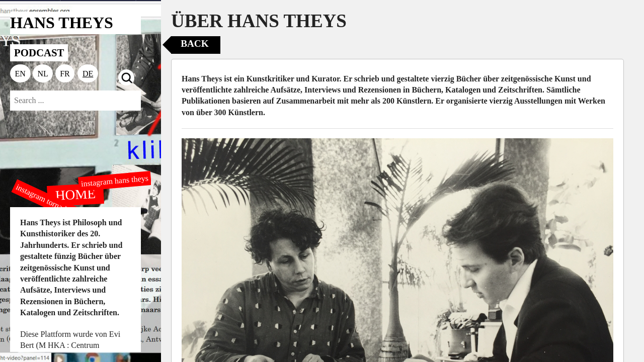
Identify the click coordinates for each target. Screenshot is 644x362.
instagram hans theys (114, 181)
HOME (75, 194)
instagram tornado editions (55, 205)
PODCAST (39, 53)
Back (194, 43)
